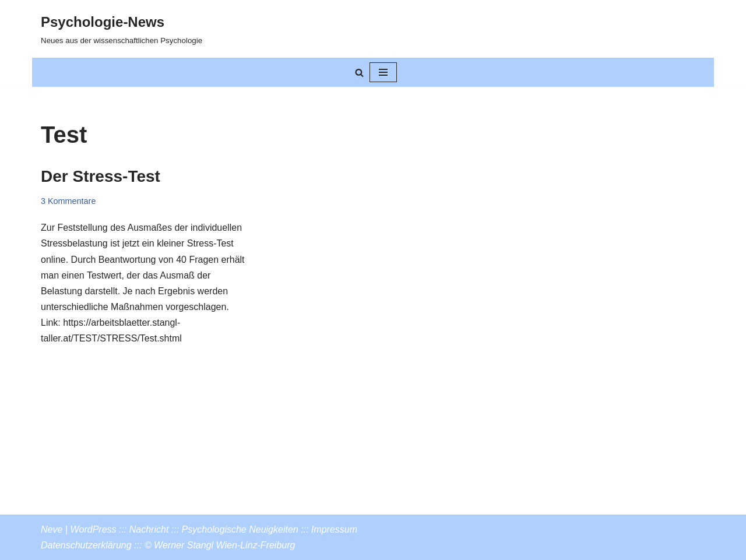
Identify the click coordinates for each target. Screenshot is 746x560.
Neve (52, 529)
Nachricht (149, 529)
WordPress (93, 529)
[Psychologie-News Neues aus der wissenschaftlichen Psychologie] (122, 29)
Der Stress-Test (101, 176)
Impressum (334, 529)
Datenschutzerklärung (86, 545)
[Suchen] (359, 73)
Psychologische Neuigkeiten (240, 529)
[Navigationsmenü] (383, 72)
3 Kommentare (68, 201)
